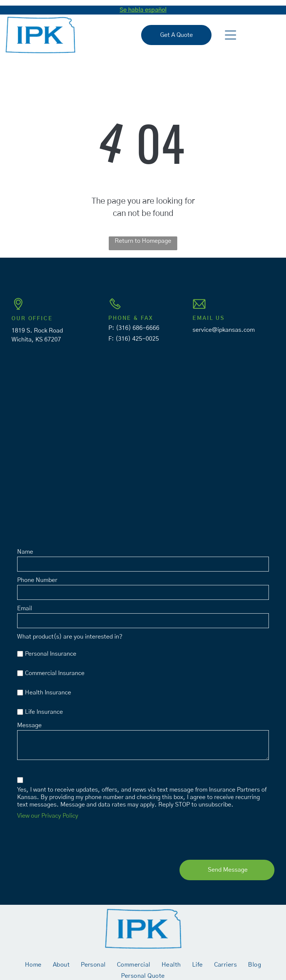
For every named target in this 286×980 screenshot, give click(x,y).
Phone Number (37, 580)
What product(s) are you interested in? (70, 637)
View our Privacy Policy (48, 816)
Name (25, 552)
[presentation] (74, 838)
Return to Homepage (143, 241)
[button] (231, 35)
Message (29, 725)
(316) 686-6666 (138, 328)
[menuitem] (33, 964)
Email (25, 608)
